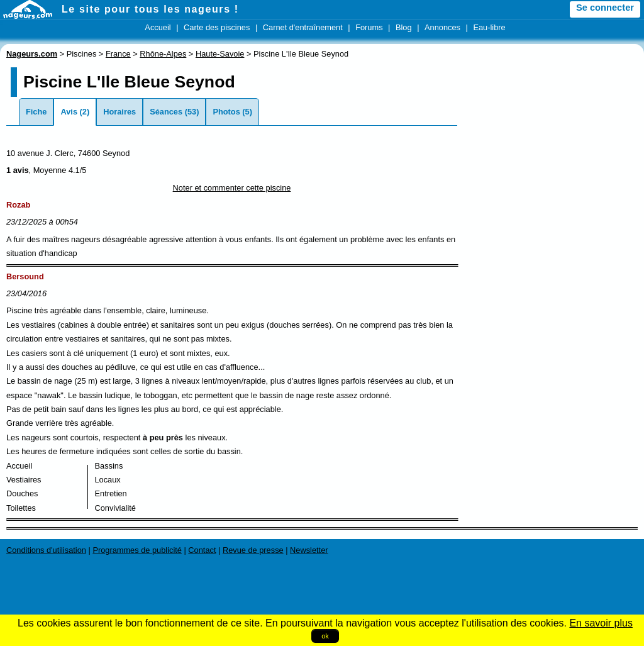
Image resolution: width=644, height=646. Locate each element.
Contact (202, 550)
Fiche (36, 112)
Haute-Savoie (220, 54)
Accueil (158, 27)
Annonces (442, 27)
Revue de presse (253, 550)
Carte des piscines (217, 27)
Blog (404, 27)
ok (325, 636)
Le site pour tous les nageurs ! (150, 9)
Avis (69, 112)
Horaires (119, 112)
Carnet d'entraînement (303, 27)
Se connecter (605, 8)
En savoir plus (601, 623)
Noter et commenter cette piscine (232, 188)
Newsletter (309, 550)
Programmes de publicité (137, 550)
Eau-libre (489, 27)
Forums (369, 27)
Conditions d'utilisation (46, 550)
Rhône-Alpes (163, 54)
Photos (226, 112)
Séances (166, 112)
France (118, 54)
